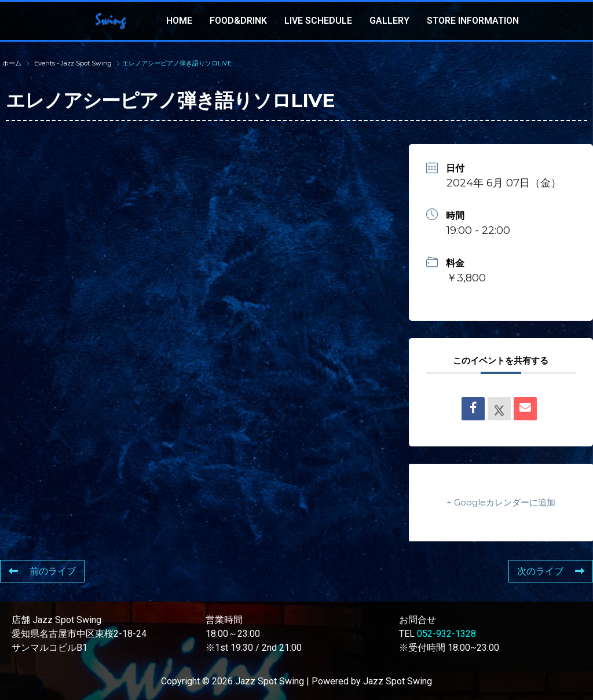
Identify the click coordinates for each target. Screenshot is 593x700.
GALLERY (389, 21)
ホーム (13, 63)
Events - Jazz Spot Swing (73, 63)
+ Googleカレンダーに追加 (501, 502)
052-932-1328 (446, 634)
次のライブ (551, 571)
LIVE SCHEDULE (318, 21)
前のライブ (42, 571)
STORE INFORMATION (473, 21)
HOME (179, 21)
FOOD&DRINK (238, 21)
